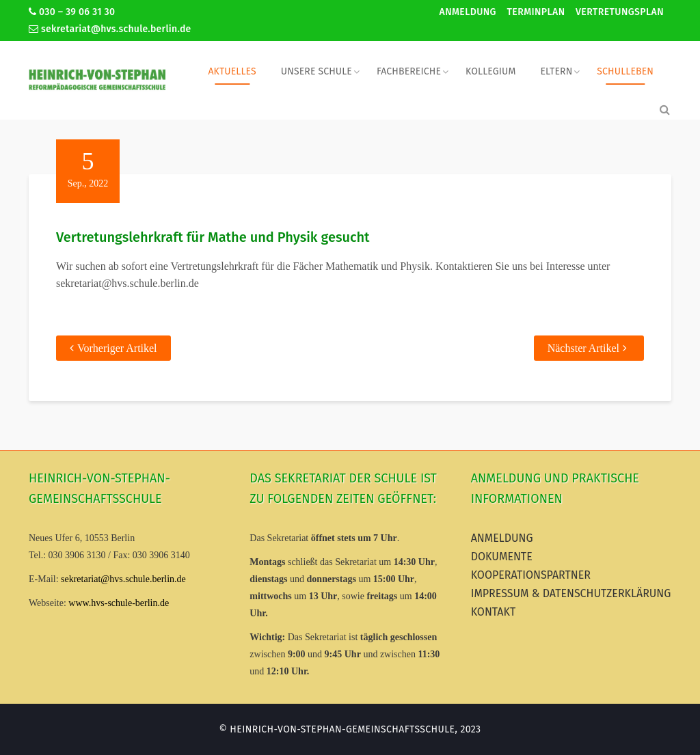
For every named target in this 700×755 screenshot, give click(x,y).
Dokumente (502, 557)
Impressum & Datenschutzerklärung (571, 593)
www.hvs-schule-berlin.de (119, 603)
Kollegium (490, 71)
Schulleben (625, 71)
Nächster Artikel (583, 348)
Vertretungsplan (620, 12)
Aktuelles (232, 71)
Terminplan (536, 12)
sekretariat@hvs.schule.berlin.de (110, 29)
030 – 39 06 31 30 (72, 12)
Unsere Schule (317, 71)
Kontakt (494, 612)
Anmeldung (468, 12)
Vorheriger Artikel (117, 348)
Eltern (556, 71)
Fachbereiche (409, 71)
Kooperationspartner (531, 575)
